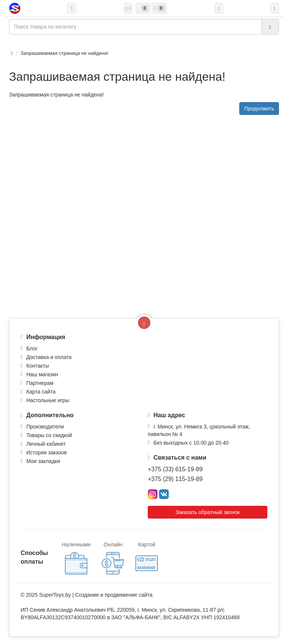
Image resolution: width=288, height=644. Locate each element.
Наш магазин (42, 374)
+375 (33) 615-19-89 (175, 469)
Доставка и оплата (49, 357)
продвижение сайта (128, 595)
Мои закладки (43, 461)
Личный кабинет (46, 444)
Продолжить (259, 109)
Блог (32, 348)
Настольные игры (48, 400)
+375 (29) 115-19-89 (175, 479)
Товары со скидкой (49, 435)
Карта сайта (41, 392)
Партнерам (40, 383)
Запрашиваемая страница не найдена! (64, 53)
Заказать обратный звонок (208, 512)
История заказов (46, 452)
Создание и (90, 595)
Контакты (37, 366)
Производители (45, 427)
